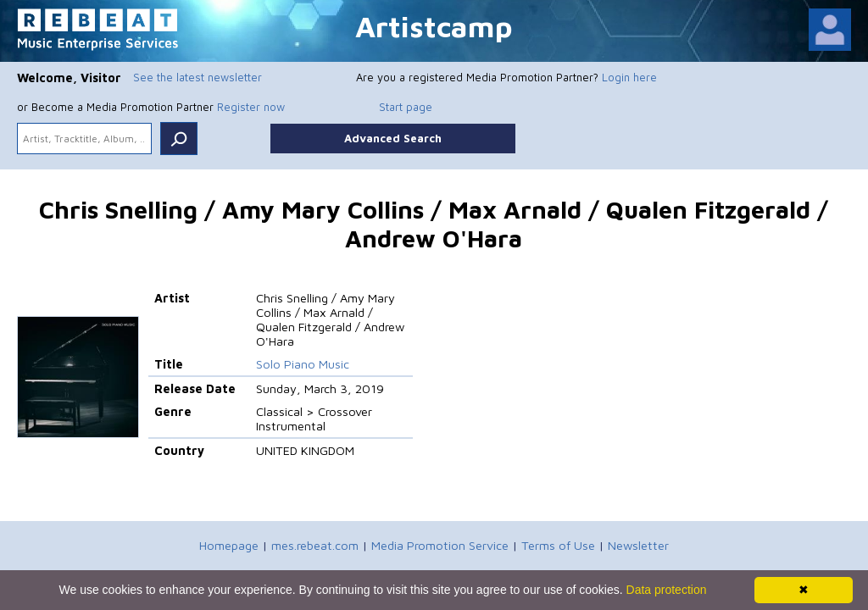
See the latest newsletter (198, 77)
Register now (251, 107)
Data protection (667, 590)
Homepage (229, 545)
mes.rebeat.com (315, 545)
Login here (629, 77)
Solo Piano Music (303, 364)
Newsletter (638, 545)
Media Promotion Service (440, 545)
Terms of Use (558, 545)
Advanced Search (393, 138)
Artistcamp (434, 26)
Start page (406, 107)
